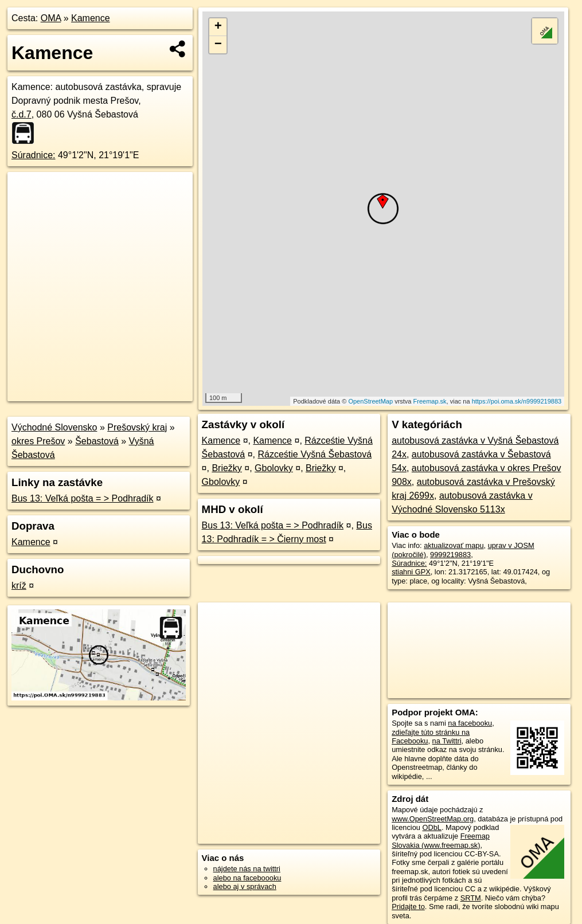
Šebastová (97, 441)
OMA (51, 18)
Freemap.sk (430, 401)
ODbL (432, 827)
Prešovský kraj (137, 427)
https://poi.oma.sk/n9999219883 (517, 401)
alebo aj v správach (245, 886)
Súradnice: (34, 155)
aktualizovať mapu (454, 545)
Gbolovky (274, 468)
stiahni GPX (411, 572)
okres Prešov (38, 441)
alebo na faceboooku (247, 878)
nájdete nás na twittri (247, 869)
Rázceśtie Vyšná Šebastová (315, 454)
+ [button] (218, 27)
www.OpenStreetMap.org (433, 819)
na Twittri (447, 741)
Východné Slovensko (54, 427)
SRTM (471, 898)
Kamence (91, 18)
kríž (19, 586)
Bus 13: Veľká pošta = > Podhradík (83, 498)
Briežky (226, 468)
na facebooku (470, 723)
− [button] (218, 45)
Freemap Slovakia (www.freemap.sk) (441, 840)
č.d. (22, 114)
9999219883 (450, 555)
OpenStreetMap (370, 401)
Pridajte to (408, 907)
